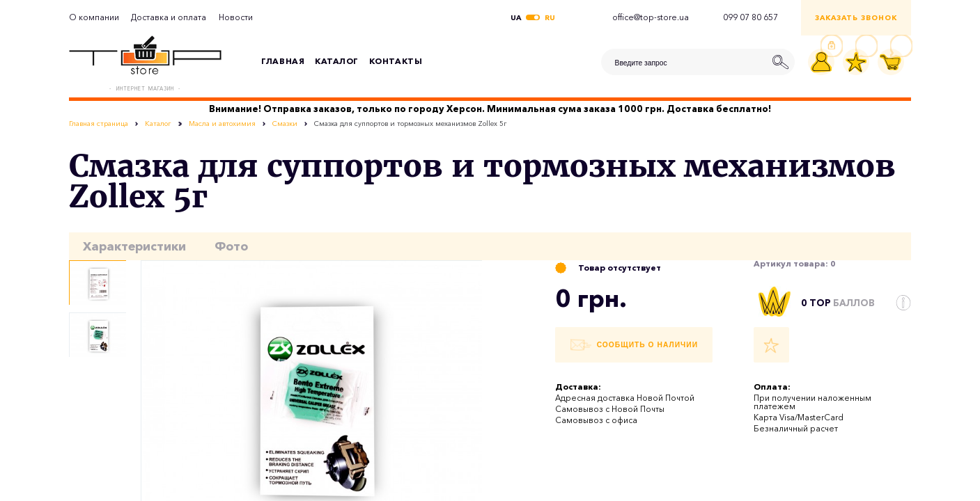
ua (516, 18)
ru (550, 18)
